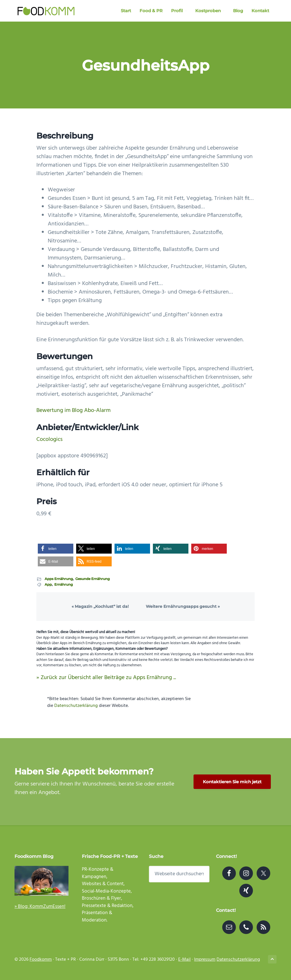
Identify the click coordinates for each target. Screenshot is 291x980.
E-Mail (184, 960)
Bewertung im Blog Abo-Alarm (73, 411)
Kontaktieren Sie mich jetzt (232, 782)
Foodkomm (41, 960)
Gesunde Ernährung (93, 579)
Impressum (205, 960)
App (48, 584)
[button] (56, 549)
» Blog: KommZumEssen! (40, 907)
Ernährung (64, 584)
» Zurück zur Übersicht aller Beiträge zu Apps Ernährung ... (106, 678)
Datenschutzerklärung (76, 706)
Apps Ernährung (59, 579)
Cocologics (49, 439)
